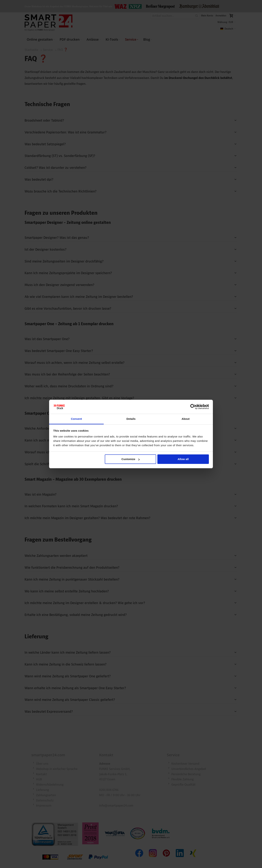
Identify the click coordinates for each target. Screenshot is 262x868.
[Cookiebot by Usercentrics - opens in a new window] (193, 407)
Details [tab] (131, 419)
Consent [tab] (77, 419)
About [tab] (186, 419)
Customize (131, 459)
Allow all (183, 459)
